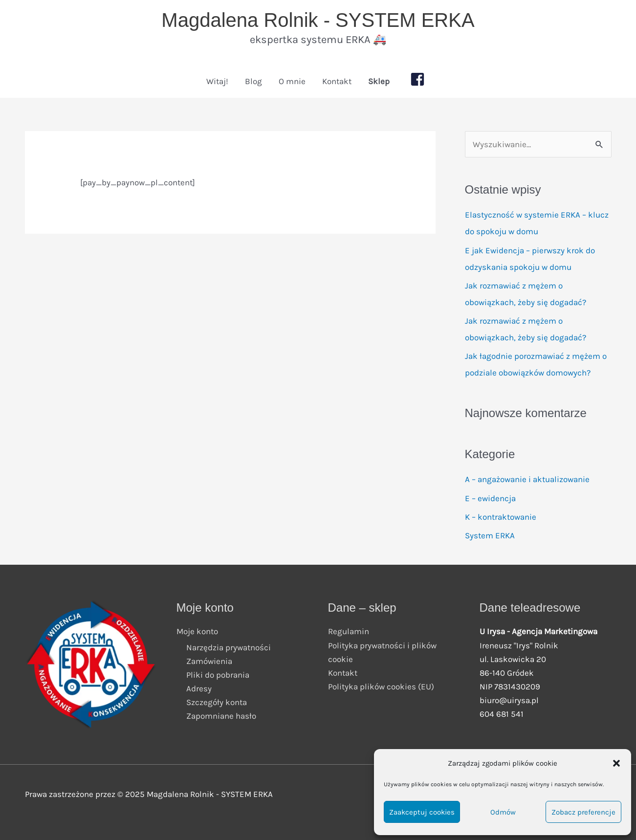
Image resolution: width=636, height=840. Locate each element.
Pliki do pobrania (218, 675)
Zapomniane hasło (221, 716)
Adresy (199, 688)
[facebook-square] (420, 79)
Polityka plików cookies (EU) (381, 686)
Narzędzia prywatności (229, 647)
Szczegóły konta (217, 702)
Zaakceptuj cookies (422, 812)
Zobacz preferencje (583, 812)
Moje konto (197, 631)
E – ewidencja (490, 498)
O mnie (292, 81)
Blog (253, 81)
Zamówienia (209, 661)
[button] (616, 763)
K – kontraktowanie (501, 517)
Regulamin (349, 631)
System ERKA (490, 535)
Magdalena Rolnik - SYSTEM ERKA (318, 20)
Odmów (503, 812)
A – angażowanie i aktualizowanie (527, 479)
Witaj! (217, 81)
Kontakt (337, 81)
